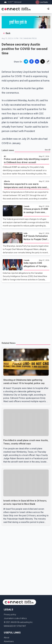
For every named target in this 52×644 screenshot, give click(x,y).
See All (48, 150)
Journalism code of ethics (15, 618)
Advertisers (9, 641)
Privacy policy (10, 615)
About (7, 638)
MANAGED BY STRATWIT (15, 626)
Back (7, 33)
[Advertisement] (26, 311)
